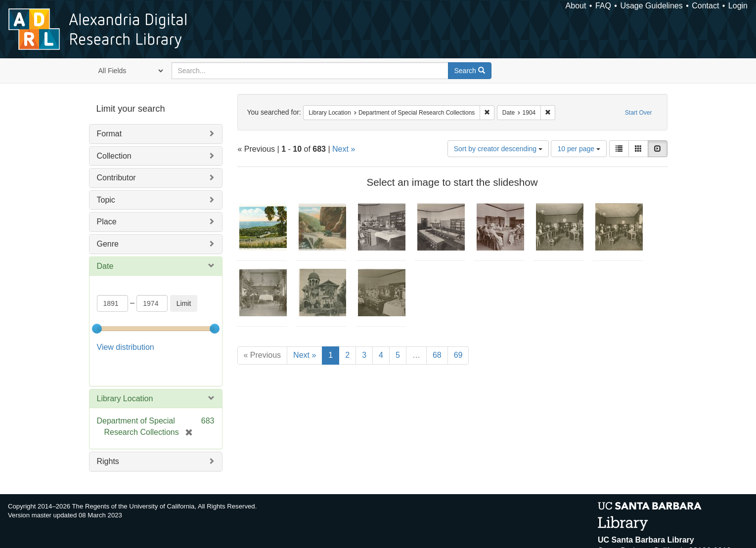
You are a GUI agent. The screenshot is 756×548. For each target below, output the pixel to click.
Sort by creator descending (498, 149)
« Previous (263, 355)
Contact (705, 6)
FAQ (603, 6)
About (576, 6)
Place (107, 222)
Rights (108, 461)
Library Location (125, 399)
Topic (106, 200)
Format (110, 134)
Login (738, 6)
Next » (344, 149)
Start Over (639, 113)
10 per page (579, 149)
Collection (114, 156)
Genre (108, 244)
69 (458, 355)
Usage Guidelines (651, 6)
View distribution (126, 347)
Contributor (116, 178)
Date (105, 266)
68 (437, 355)
